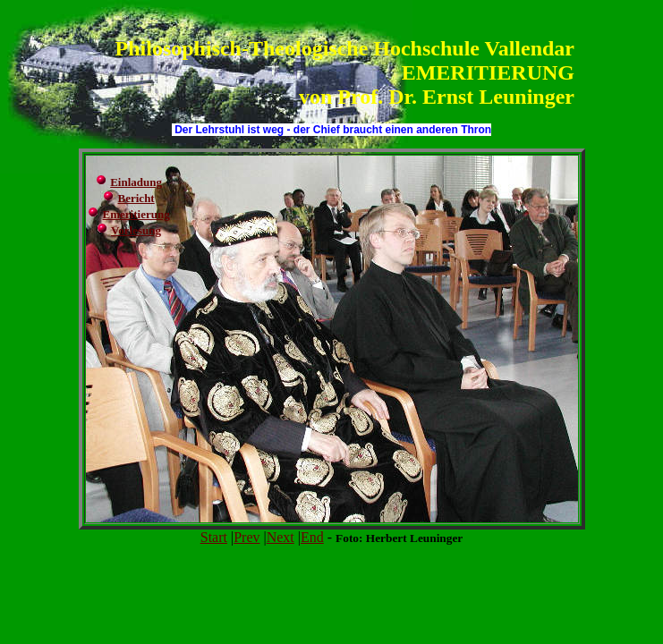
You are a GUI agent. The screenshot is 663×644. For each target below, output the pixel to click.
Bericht (136, 198)
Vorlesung (136, 230)
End (312, 537)
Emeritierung (136, 214)
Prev (246, 537)
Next (280, 537)
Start (214, 537)
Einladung (136, 182)
